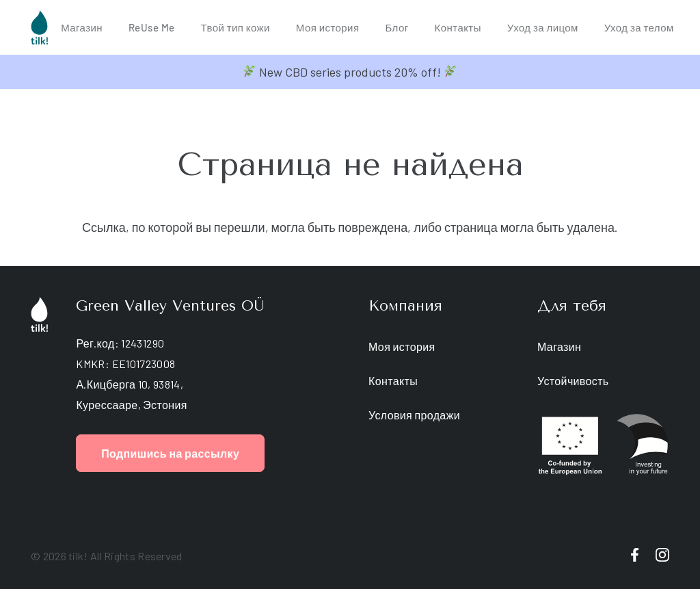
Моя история (402, 346)
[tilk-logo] (39, 27)
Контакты (393, 381)
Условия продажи (414, 415)
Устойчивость (573, 381)
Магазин (559, 346)
